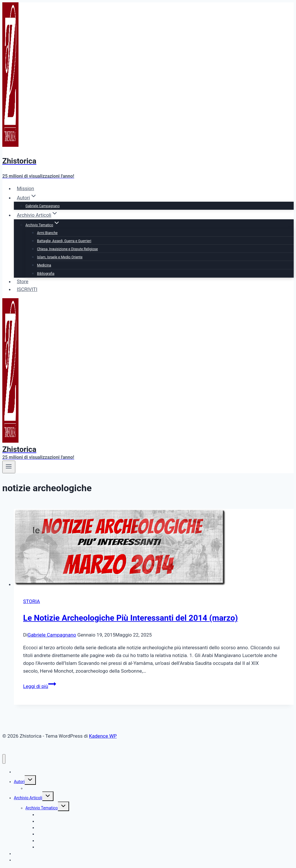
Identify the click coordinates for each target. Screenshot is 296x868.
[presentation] (154, 549)
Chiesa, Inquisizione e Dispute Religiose (67, 249)
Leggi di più (40, 686)
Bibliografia (46, 274)
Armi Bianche (47, 233)
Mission (25, 188)
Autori (19, 782)
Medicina (44, 265)
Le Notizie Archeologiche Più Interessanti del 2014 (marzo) (131, 618)
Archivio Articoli (28, 798)
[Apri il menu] (9, 467)
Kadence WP (103, 736)
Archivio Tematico (42, 808)
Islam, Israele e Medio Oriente (60, 257)
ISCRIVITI (27, 289)
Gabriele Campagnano (43, 206)
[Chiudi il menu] (4, 759)
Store (23, 281)
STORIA (32, 601)
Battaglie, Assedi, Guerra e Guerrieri (64, 241)
